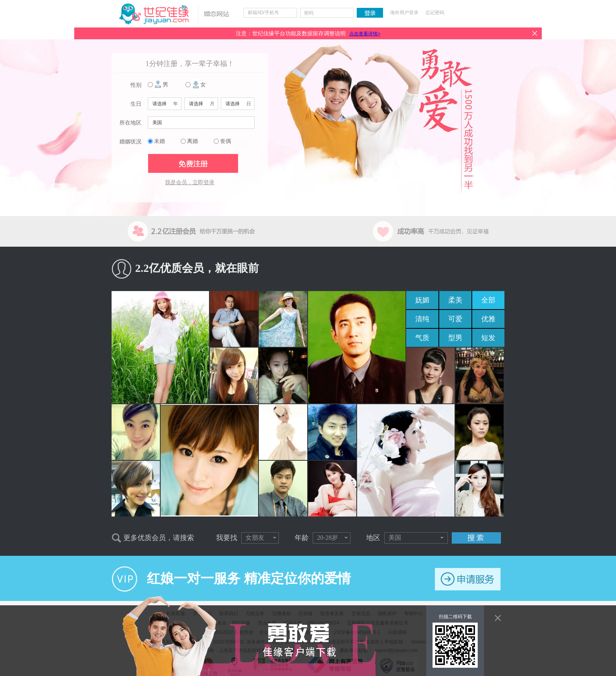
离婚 (192, 141)
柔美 (455, 300)
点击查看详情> (365, 34)
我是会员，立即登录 (190, 182)
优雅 (488, 319)
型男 (455, 338)
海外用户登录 (404, 13)
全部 (488, 300)
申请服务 (468, 579)
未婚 (159, 141)
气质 (422, 338)
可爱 (455, 319)
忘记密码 (435, 13)
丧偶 (225, 141)
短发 (488, 338)
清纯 (422, 319)
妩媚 (422, 300)
